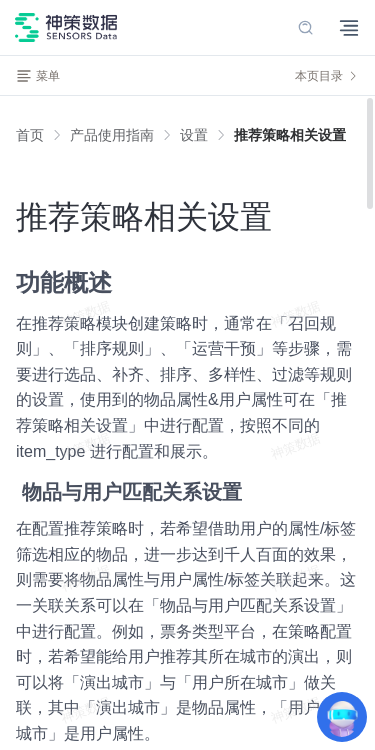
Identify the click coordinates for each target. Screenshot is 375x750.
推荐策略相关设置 (290, 135)
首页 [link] (30, 135)
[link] (112, 135)
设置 (194, 135)
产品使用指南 (112, 135)
